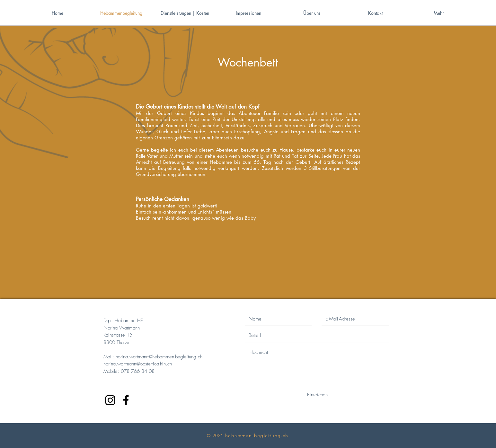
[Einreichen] (317, 395)
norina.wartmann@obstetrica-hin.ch (138, 364)
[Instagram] (110, 400)
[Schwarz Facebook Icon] (126, 400)
